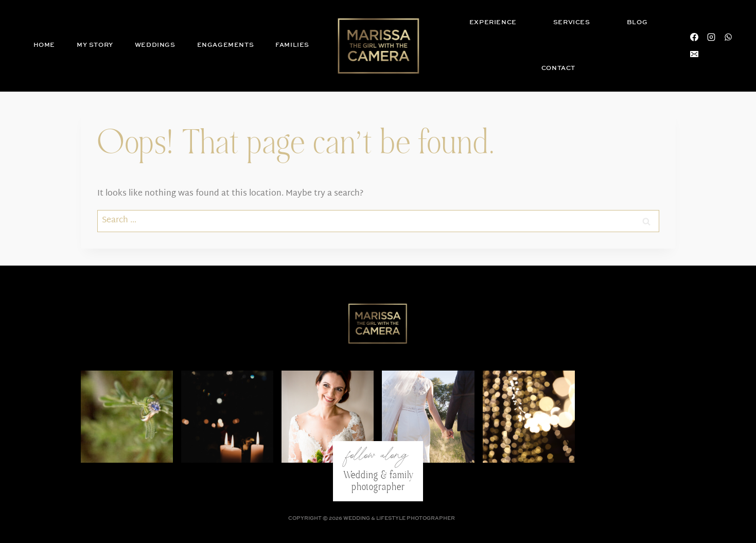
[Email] (694, 54)
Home (44, 45)
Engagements (226, 45)
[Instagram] (711, 37)
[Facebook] (694, 37)
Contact (558, 68)
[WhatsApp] (728, 37)
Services (572, 22)
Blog (637, 22)
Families (292, 45)
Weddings (155, 45)
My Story (95, 45)
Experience (493, 22)
